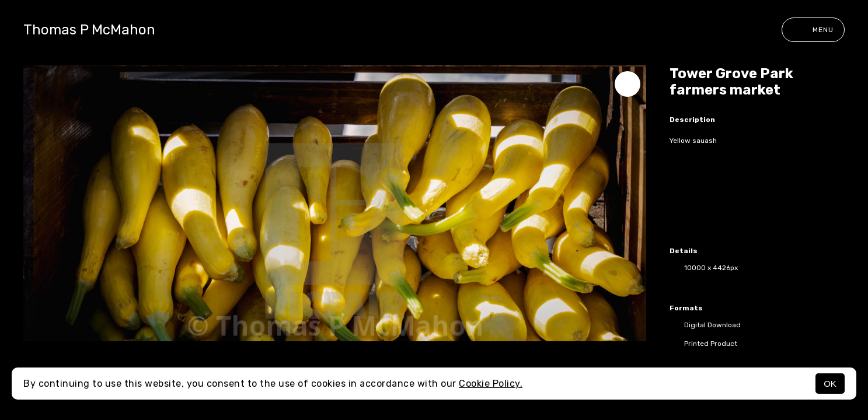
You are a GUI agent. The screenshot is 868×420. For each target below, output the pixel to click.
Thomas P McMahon (89, 30)
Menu (813, 30)
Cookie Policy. (491, 384)
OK (830, 384)
